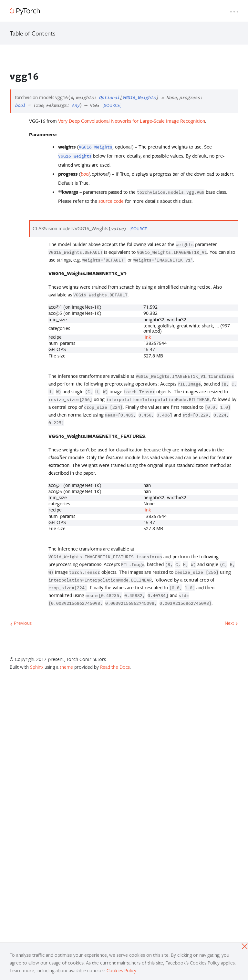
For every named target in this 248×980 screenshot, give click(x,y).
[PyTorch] (25, 11)
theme (66, 667)
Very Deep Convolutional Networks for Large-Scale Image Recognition (132, 121)
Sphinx (37, 667)
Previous (21, 623)
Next (231, 623)
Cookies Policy (121, 970)
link (147, 337)
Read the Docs (115, 667)
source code (111, 201)
